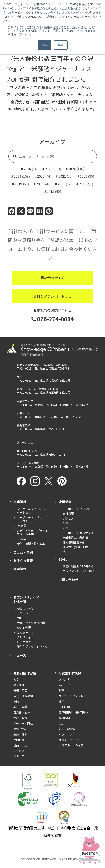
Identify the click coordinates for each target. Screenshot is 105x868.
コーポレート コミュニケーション (33, 519)
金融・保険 (20, 734)
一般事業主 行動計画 (76, 537)
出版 (61, 723)
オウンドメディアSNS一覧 (26, 599)
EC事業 (22, 539)
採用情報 (20, 569)
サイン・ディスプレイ (73, 696)
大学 (16, 679)
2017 (61, 184)
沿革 (65, 528)
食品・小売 (20, 745)
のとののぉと (25, 609)
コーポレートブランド (77, 509)
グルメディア (25, 637)
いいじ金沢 (24, 628)
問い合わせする (52, 278)
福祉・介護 (20, 707)
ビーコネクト (25, 642)
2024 (72, 169)
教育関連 (19, 685)
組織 (65, 523)
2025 (49, 169)
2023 (17, 176)
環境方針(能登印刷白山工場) (78, 549)
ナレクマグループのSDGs (78, 571)
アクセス (68, 518)
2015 (51, 191)
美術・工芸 (20, 690)
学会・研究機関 (23, 696)
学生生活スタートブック (32, 647)
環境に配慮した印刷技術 (78, 566)
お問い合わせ (68, 580)
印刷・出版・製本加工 (31, 544)
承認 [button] (44, 45)
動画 (61, 690)
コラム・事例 (23, 552)
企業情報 (65, 502)
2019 (18, 184)
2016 (83, 184)
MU (19, 618)
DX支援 (22, 526)
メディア (19, 756)
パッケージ (66, 734)
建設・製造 (20, 718)
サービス (19, 751)
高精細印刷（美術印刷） (74, 712)
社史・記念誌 (67, 729)
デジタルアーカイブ (71, 745)
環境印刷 (64, 718)
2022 (41, 176)
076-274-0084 (53, 319)
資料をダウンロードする (52, 296)
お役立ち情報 (23, 560)
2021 (62, 176)
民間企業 (19, 740)
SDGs (63, 559)
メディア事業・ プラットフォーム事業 (33, 532)
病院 (16, 701)
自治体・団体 (22, 712)
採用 (61, 701)
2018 (40, 184)
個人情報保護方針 (74, 542)
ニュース (20, 655)
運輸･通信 (20, 729)
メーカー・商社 (23, 723)
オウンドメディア (70, 740)
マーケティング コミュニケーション (33, 511)
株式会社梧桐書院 (28, 463)
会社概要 (68, 514)
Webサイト (66, 685)
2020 (84, 176)
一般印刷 (64, 707)
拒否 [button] (61, 45)
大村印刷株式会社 (28, 451)
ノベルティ (66, 679)
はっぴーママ (25, 632)
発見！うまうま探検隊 (31, 623)
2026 (27, 169)
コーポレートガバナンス (78, 533)
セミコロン (24, 613)
